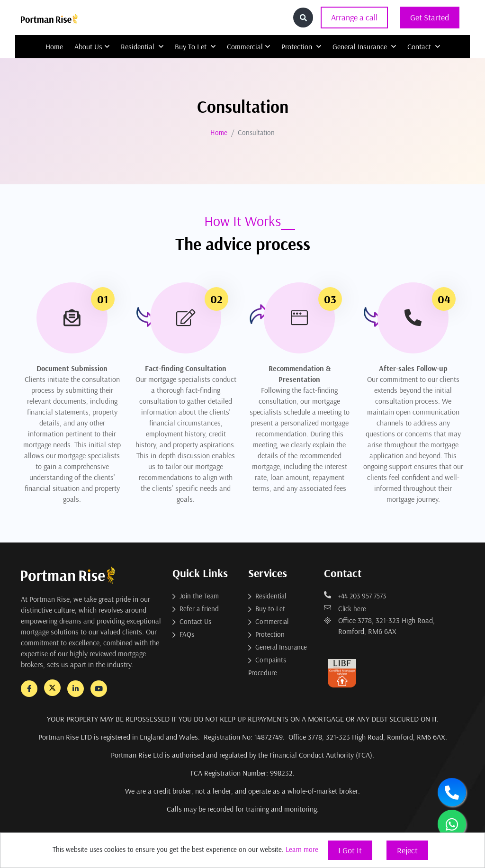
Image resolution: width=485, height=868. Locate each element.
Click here (345, 609)
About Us (92, 46)
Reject (407, 850)
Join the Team (199, 596)
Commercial (248, 46)
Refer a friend (199, 609)
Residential (142, 46)
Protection (301, 46)
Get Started (430, 17)
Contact (424, 46)
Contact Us (195, 621)
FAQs (187, 634)
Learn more (302, 849)
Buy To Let (195, 46)
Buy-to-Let (270, 609)
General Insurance (364, 46)
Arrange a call (354, 17)
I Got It (350, 850)
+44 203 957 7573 (355, 596)
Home (54, 46)
